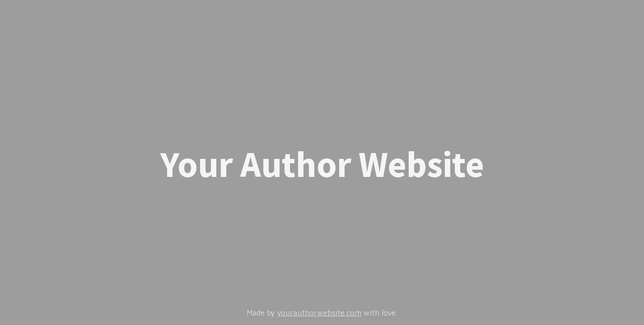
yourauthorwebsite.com (319, 313)
